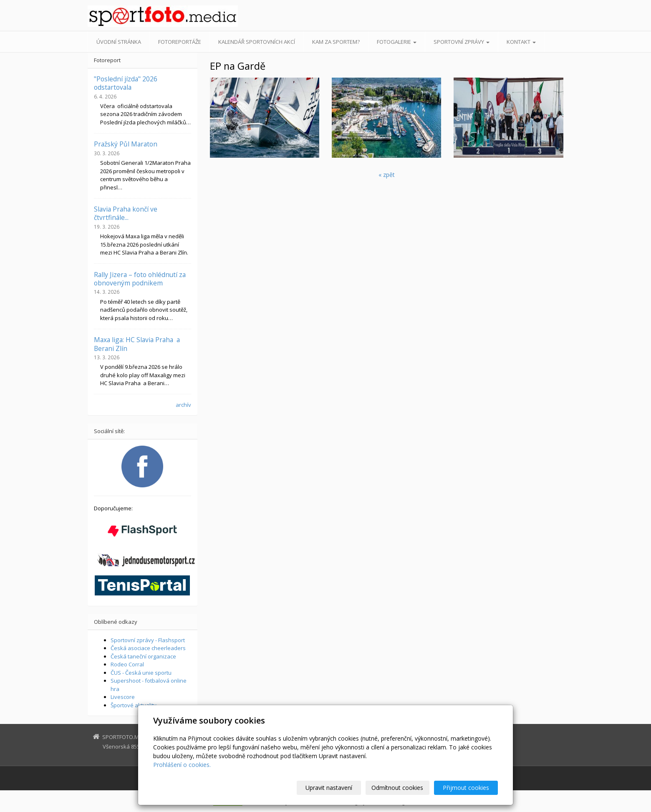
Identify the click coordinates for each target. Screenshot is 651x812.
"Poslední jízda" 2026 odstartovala (126, 83)
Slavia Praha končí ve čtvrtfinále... (126, 213)
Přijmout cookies (466, 788)
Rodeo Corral (127, 664)
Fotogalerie (397, 42)
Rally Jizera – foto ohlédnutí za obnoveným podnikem (140, 279)
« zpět (387, 175)
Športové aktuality (134, 705)
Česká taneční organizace (143, 656)
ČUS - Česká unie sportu (141, 673)
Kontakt (521, 42)
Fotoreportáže (180, 42)
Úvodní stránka (119, 42)
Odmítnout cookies (398, 788)
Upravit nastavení (329, 788)
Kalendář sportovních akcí (257, 42)
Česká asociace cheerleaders (148, 648)
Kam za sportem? (336, 42)
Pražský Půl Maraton (126, 144)
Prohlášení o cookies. (182, 765)
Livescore (123, 697)
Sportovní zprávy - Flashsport (148, 640)
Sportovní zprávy (462, 42)
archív (183, 405)
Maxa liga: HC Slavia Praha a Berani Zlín (137, 344)
